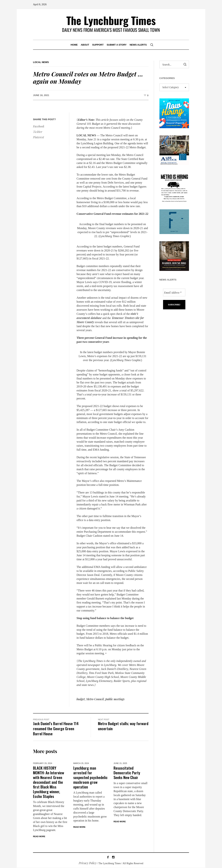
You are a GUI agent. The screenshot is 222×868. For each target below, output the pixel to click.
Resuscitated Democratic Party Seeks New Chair (127, 773)
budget (81, 699)
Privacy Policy (88, 863)
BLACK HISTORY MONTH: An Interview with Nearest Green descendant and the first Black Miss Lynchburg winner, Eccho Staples (49, 782)
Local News (41, 62)
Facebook (39, 126)
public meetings (115, 699)
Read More (39, 836)
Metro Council (95, 699)
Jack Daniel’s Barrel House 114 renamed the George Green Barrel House (56, 728)
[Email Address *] (174, 292)
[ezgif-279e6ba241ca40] (174, 221)
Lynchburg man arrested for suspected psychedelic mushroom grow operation (90, 777)
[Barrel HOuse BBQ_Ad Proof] (174, 256)
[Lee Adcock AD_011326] (174, 150)
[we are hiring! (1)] (174, 187)
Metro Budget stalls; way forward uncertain (123, 726)
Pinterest (39, 137)
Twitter (38, 132)
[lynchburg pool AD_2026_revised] (174, 113)
